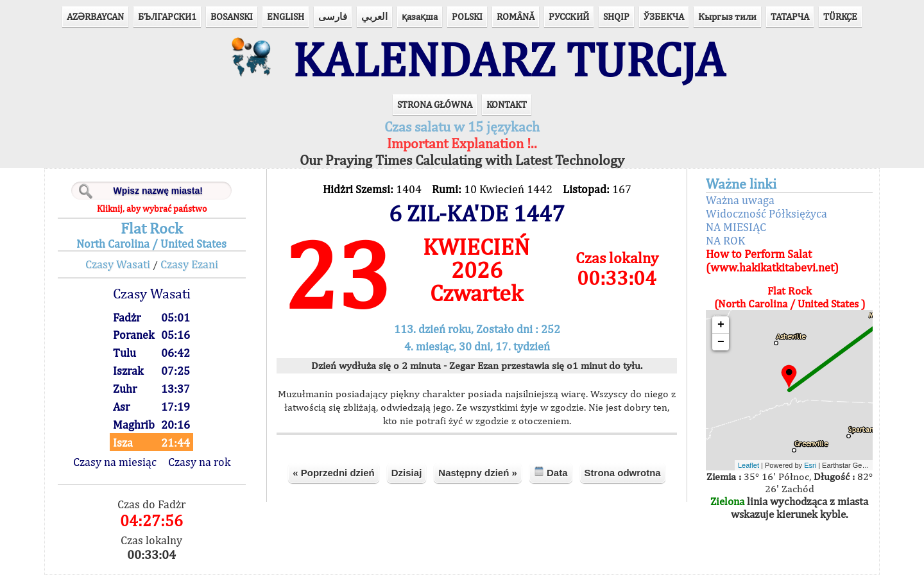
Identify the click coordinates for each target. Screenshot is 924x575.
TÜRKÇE (840, 16)
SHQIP (616, 16)
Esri (810, 465)
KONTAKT (507, 104)
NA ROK (725, 240)
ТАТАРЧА (790, 16)
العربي (374, 16)
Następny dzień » (478, 473)
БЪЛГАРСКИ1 (167, 16)
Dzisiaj (407, 473)
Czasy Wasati (118, 264)
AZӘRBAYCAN (95, 16)
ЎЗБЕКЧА (664, 16)
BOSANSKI (232, 16)
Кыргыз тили (727, 16)
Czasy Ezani (189, 264)
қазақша (420, 16)
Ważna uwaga (740, 200)
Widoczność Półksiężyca (766, 213)
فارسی (333, 16)
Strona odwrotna (623, 473)
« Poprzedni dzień (334, 473)
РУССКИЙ (569, 16)
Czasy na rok (199, 462)
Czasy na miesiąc (115, 462)
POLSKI (467, 16)
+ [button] (721, 325)
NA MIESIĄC (736, 227)
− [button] (721, 342)
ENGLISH (286, 16)
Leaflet (749, 465)
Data (551, 472)
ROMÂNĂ (516, 16)
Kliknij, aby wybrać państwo (152, 209)
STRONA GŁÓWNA (435, 104)
